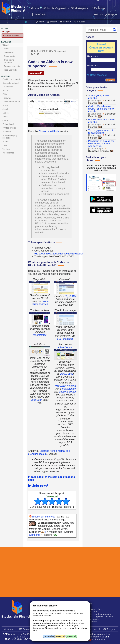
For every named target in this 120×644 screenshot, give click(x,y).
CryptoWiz (70, 296)
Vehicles (6, 149)
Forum (6, 49)
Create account (11, 35)
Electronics (8, 87)
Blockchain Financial (42, 517)
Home (5, 105)
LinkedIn (95, 629)
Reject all (60, 636)
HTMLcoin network (65, 386)
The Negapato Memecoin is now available (101, 132)
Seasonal (7, 132)
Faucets (79, 22)
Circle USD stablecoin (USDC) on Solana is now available (101, 109)
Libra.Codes (65, 347)
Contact (25, 629)
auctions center (67, 392)
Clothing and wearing (12, 79)
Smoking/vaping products (10, 137)
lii (44, 532)
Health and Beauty (11, 102)
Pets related (8, 124)
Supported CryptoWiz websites (97, 617)
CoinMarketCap (95, 637)
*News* (6, 45)
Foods (5, 90)
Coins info (35, 535)
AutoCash (38, 15)
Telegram (110, 629)
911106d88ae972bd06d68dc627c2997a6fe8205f (61, 254)
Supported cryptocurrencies (95, 614)
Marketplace (80, 8)
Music (5, 117)
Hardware (7, 98)
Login (99, 15)
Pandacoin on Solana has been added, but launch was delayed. (101, 144)
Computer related (11, 83)
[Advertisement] (53, 35)
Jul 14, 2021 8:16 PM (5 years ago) (48, 51)
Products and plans (91, 609)
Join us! (101, 48)
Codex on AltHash (49, 131)
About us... (11, 629)
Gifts (5, 94)
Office (5, 120)
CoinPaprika (97, 640)
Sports (6, 142)
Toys (5, 145)
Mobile (6, 113)
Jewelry (6, 109)
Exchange (98, 8)
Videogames (8, 153)
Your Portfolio (40, 8)
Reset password (97, 75)
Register (111, 15)
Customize (49, 636)
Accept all (71, 636)
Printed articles (9, 128)
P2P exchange (65, 339)
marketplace (40, 335)
